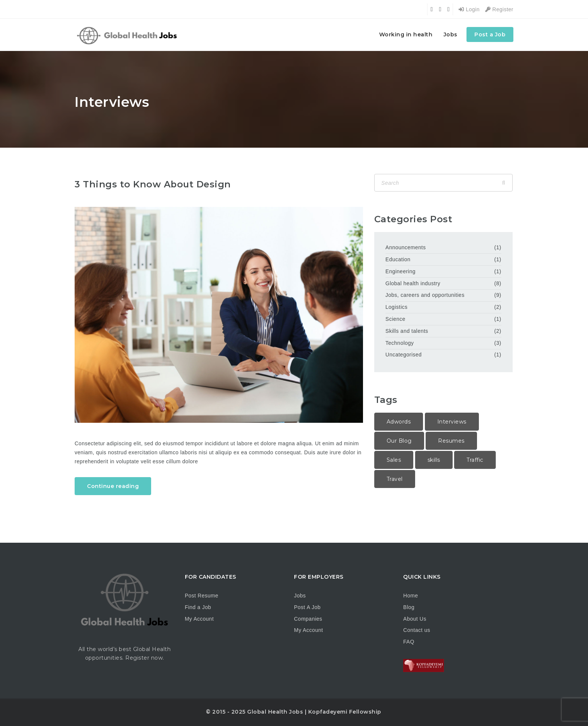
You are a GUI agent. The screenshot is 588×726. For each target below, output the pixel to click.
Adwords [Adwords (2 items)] (399, 422)
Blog (409, 607)
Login (469, 9)
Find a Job (198, 607)
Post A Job (307, 607)
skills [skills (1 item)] (434, 460)
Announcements (406, 247)
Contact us (417, 630)
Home (410, 596)
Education (398, 259)
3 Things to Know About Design (153, 184)
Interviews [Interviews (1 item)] (452, 422)
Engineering (400, 271)
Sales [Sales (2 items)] (394, 460)
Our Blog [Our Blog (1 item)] (399, 441)
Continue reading (113, 486)
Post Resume (202, 596)
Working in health (406, 34)
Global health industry (413, 283)
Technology (400, 343)
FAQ (409, 642)
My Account (199, 619)
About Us (415, 619)
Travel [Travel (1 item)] (395, 479)
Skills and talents (407, 331)
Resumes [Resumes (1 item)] (451, 441)
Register (499, 9)
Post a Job (490, 34)
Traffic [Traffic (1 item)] (475, 460)
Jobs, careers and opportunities (425, 295)
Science (395, 319)
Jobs (451, 34)
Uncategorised (404, 355)
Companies (308, 619)
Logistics (397, 307)
